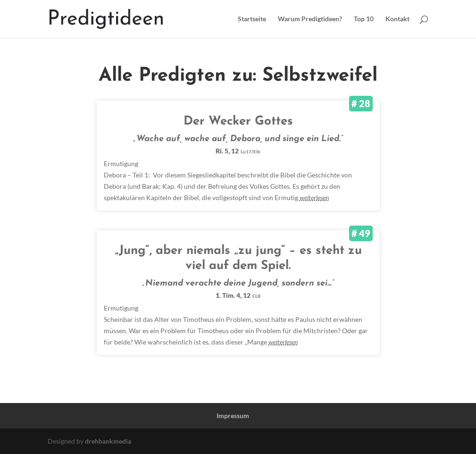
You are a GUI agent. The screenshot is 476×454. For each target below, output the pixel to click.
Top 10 (364, 19)
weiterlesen (314, 198)
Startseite (252, 19)
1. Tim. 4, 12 (238, 295)
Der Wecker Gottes (238, 122)
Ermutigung (121, 164)
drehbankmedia (108, 441)
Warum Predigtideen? (310, 19)
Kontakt (397, 19)
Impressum (233, 416)
